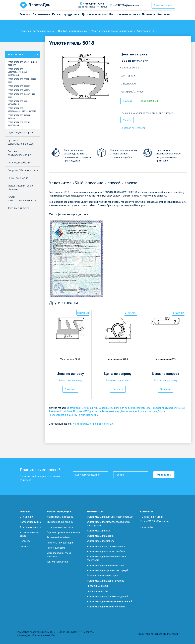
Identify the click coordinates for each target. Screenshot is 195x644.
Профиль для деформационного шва (130, 408)
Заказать (128, 101)
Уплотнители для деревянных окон (21, 96)
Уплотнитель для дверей (101, 536)
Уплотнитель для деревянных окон (106, 546)
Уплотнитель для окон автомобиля (106, 551)
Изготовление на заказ (124, 14)
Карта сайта (147, 527)
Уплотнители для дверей (19, 86)
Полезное (149, 14)
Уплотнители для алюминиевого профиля (22, 63)
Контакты (164, 14)
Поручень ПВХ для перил (87, 411)
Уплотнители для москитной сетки (106, 607)
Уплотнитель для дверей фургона (105, 581)
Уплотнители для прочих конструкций (93, 424)
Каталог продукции (54, 14)
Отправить (164, 475)
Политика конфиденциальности (158, 634)
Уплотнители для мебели (19, 90)
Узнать (127, 120)
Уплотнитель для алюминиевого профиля (110, 517)
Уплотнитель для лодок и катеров (19, 117)
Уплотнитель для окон (99, 531)
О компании (33, 14)
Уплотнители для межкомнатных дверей (109, 601)
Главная (25, 14)
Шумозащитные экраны (95, 408)
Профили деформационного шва (21, 142)
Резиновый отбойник (61, 411)
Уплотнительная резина (60, 517)
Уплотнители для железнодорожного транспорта (22, 110)
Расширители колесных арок (103, 576)
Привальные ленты (97, 591)
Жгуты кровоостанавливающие (22, 199)
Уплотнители (74, 408)
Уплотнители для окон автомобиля (18, 103)
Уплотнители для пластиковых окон (22, 80)
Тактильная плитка (88, 415)
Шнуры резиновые (18, 178)
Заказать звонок (163, 5)
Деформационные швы (60, 527)
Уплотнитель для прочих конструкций (108, 570)
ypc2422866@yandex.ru (126, 5)
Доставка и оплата (94, 14)
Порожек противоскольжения (168, 408)
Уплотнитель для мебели (101, 541)
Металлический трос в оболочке (139, 411)
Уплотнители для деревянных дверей (108, 596)
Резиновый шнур (111, 411)
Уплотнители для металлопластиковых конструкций (17, 72)
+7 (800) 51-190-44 (93, 4)
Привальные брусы (97, 586)
